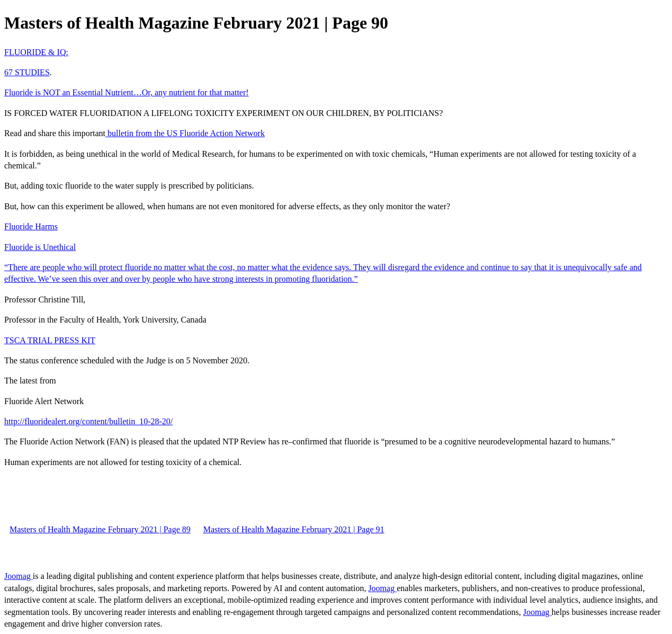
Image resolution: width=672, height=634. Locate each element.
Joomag (19, 576)
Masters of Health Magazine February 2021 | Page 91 (294, 529)
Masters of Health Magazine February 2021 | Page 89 (100, 529)
